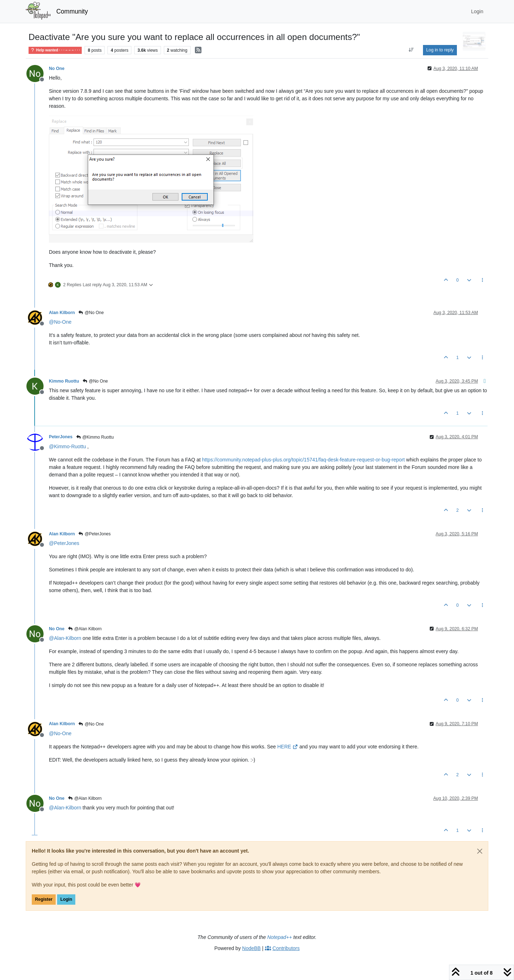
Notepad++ (280, 937)
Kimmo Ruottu (64, 381)
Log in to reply (440, 50)
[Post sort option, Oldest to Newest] (411, 50)
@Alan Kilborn (85, 629)
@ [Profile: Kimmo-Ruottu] (67, 446)
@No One (91, 313)
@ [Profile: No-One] (60, 322)
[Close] (480, 851)
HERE (288, 747)
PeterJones (61, 437)
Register (44, 899)
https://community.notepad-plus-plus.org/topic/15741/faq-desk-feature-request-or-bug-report (303, 460)
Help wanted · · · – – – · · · (55, 50)
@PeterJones (94, 534)
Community (72, 11)
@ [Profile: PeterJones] (64, 543)
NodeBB (251, 948)
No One (57, 69)
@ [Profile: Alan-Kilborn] (65, 638)
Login (66, 899)
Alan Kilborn (62, 313)
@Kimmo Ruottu (95, 437)
